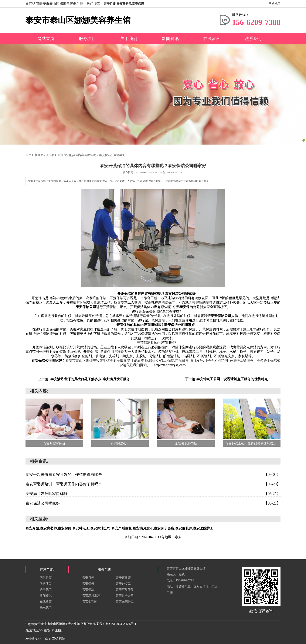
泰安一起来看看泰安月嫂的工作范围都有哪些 (153, 474)
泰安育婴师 (123, 577)
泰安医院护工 (125, 601)
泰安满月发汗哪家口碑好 (153, 493)
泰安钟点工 (123, 583)
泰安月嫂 (88, 577)
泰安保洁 (88, 589)
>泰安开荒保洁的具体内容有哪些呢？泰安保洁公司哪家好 (88, 155)
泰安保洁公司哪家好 (47, 360)
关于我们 (129, 39)
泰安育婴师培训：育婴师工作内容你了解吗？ (153, 484)
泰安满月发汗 (91, 595)
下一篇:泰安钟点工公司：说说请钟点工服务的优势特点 (226, 379)
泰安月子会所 (125, 595)
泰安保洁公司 (86, 307)
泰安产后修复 (125, 589)
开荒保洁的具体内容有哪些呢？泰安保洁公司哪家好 (156, 293)
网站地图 (275, 4)
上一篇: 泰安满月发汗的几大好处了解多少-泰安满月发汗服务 (84, 379)
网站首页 (46, 39)
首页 (28, 155)
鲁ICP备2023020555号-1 (121, 624)
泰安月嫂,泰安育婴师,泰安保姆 (124, 4)
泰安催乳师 (90, 601)
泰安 (48, 630)
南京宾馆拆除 (55, 639)
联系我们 (253, 39)
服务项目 (87, 39)
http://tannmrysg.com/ (170, 365)
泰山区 (57, 630)
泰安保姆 (88, 583)
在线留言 (212, 39)
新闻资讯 (170, 39)
